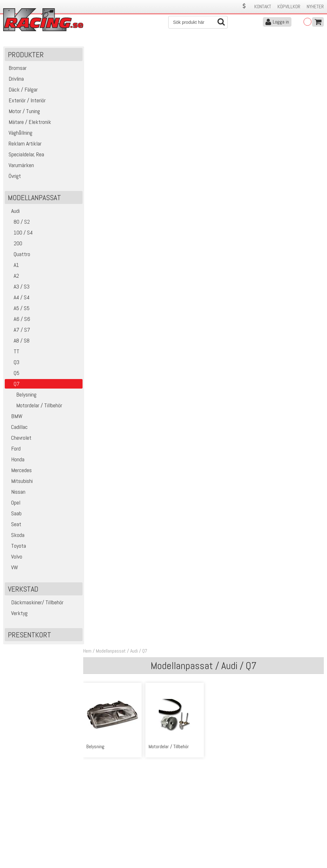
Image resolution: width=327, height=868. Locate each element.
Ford (13, 449)
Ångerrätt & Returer (102, 835)
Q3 (13, 363)
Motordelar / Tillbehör (34, 406)
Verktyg (17, 614)
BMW (14, 417)
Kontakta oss (96, 815)
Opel (13, 503)
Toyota (16, 546)
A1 (13, 265)
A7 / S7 (18, 330)
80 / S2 (18, 222)
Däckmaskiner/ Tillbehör (35, 603)
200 (14, 244)
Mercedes (19, 471)
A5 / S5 (18, 309)
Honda (15, 460)
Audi (13, 211)
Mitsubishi (20, 481)
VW (12, 568)
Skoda (15, 536)
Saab (14, 514)
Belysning (21, 395)
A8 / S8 (18, 341)
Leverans (91, 829)
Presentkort (30, 635)
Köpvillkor (289, 7)
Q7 (146, 50)
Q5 (13, 373)
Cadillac (17, 427)
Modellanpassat (112, 50)
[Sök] (198, 22)
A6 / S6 (18, 319)
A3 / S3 (18, 287)
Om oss (173, 815)
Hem (89, 50)
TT (13, 352)
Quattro (18, 255)
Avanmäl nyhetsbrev (22, 849)
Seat (14, 525)
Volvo (14, 557)
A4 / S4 (18, 298)
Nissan (16, 492)
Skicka (316, 770)
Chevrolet (19, 438)
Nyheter (315, 7)
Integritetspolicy (99, 842)
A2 (13, 276)
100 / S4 (20, 233)
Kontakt (263, 7)
